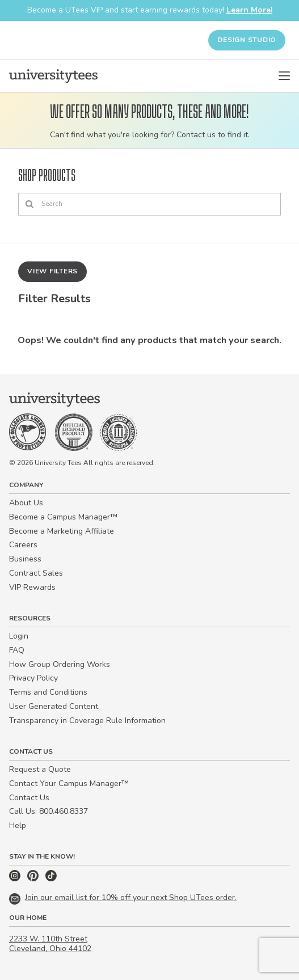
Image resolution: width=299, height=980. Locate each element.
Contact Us (29, 798)
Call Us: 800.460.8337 (49, 811)
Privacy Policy (33, 678)
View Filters (52, 271)
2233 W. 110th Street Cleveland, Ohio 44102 (50, 944)
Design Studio (247, 40)
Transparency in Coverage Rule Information (87, 721)
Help (18, 825)
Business (25, 559)
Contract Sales (36, 573)
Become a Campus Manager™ (63, 517)
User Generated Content (54, 706)
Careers (23, 545)
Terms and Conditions (48, 692)
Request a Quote (40, 769)
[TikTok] (51, 879)
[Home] (53, 76)
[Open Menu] (284, 76)
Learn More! (249, 10)
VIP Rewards (32, 587)
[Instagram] (16, 879)
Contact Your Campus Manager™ (69, 783)
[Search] (149, 204)
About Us (26, 503)
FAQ (17, 650)
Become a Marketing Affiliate (62, 531)
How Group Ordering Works (60, 664)
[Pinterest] (34, 879)
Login (19, 636)
